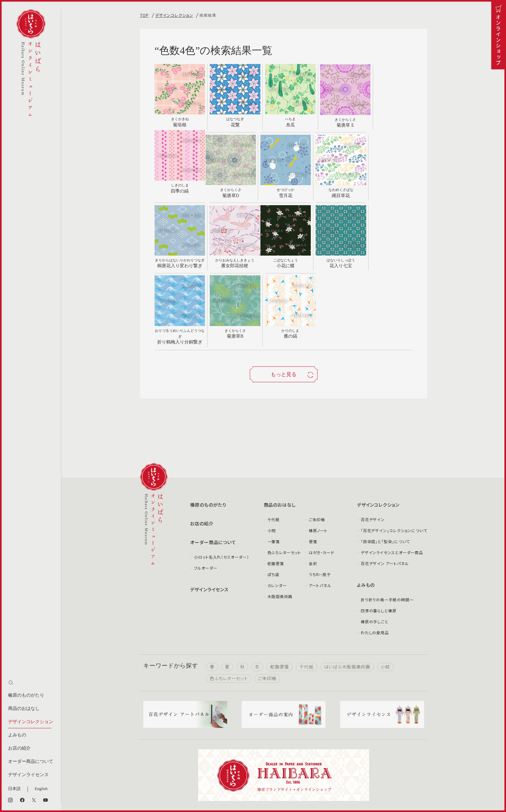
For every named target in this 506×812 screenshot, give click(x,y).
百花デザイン (373, 447)
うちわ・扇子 (320, 502)
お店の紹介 (19, 748)
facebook (240, 744)
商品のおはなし (24, 708)
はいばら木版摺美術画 (347, 594)
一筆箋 (274, 469)
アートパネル (320, 513)
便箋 (313, 469)
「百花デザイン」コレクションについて (394, 458)
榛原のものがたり (26, 695)
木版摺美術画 (280, 524)
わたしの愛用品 (375, 560)
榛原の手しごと (375, 549)
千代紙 (274, 447)
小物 (272, 458)
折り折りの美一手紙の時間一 (387, 527)
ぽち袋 (274, 502)
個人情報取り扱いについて (244, 781)
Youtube (340, 745)
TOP (144, 15)
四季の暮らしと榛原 (379, 538)
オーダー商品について (31, 761)
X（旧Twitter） (290, 744)
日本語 (14, 789)
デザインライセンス (28, 775)
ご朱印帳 (317, 447)
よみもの (17, 735)
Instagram (191, 744)
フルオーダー (206, 495)
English (41, 789)
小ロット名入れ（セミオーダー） (222, 484)
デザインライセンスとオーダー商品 (392, 480)
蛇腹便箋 (276, 491)
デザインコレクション (31, 722)
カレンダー (277, 513)
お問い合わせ (188, 781)
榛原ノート (318, 458)
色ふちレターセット (284, 480)
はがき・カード (322, 480)
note (382, 744)
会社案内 (148, 781)
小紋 (385, 594)
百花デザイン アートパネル (385, 491)
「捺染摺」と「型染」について (385, 469)
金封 (313, 491)
